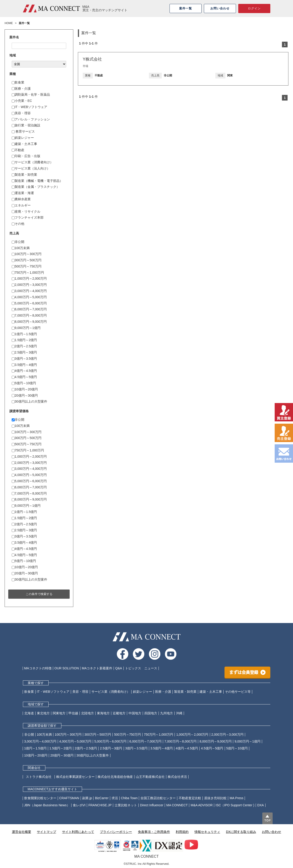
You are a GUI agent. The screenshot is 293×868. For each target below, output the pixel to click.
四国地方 (151, 713)
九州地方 (167, 713)
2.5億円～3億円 (24, 352)
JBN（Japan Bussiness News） (47, 805)
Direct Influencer (152, 805)
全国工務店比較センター (158, 798)
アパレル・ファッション (31, 119)
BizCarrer (102, 798)
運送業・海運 (23, 193)
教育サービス (23, 131)
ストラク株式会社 (40, 777)
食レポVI (79, 805)
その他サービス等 (238, 692)
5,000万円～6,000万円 (29, 303)
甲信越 (73, 713)
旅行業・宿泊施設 (26, 125)
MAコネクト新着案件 (97, 668)
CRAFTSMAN (69, 798)
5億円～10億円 (24, 383)
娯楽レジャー (23, 138)
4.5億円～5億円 (24, 377)
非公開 (18, 242)
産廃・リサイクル (26, 211)
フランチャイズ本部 (28, 217)
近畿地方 (119, 713)
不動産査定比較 (190, 798)
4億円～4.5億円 (24, 371)
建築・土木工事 (24, 144)
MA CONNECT (177, 805)
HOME (9, 23)
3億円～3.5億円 (24, 359)
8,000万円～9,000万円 (29, 322)
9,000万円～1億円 (26, 328)
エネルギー (21, 205)
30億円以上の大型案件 (29, 401)
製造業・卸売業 (24, 175)
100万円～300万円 (27, 254)
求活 (115, 798)
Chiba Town (129, 798)
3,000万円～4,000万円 (29, 291)
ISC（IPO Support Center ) (235, 805)
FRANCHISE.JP (100, 805)
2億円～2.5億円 (24, 346)
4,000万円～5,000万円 (29, 297)
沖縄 (179, 713)
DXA (261, 805)
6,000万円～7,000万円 (29, 309)
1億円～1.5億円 (24, 334)
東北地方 (43, 713)
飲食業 (18, 82)
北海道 (29, 713)
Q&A (119, 668)
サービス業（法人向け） (31, 168)
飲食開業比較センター (40, 798)
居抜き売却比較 (215, 798)
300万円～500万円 (27, 260)
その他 (18, 224)
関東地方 (59, 713)
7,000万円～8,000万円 (29, 315)
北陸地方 (88, 713)
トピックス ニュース (141, 668)
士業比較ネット (126, 805)
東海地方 (103, 713)
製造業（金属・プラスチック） (36, 187)
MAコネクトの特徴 (38, 668)
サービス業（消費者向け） (32, 162)
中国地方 (135, 713)
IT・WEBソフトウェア (29, 107)
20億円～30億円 (25, 395)
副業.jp (87, 798)
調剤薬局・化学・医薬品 (31, 95)
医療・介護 (21, 89)
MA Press (236, 798)
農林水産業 (21, 199)
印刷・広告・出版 (26, 156)
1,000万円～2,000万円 (29, 278)
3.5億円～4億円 (24, 365)
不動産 (18, 150)
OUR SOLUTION (67, 668)
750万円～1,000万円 (28, 273)
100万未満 (21, 248)
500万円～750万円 (27, 266)
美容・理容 (21, 113)
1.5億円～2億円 (24, 340)
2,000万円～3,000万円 (29, 285)
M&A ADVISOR (202, 805)
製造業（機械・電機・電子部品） (37, 181)
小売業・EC (22, 101)
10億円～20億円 (25, 389)
